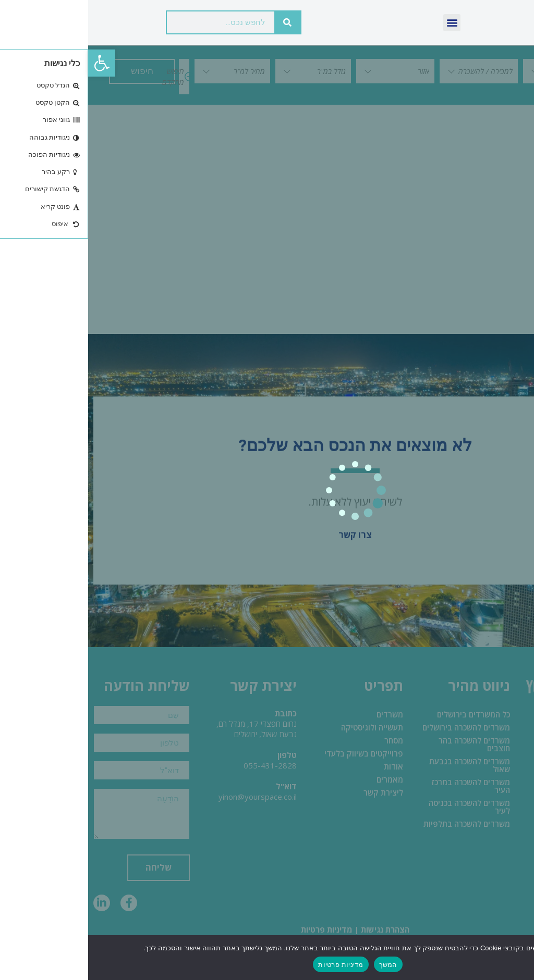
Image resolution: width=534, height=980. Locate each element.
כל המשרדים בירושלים (385, 715)
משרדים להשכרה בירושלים (378, 728)
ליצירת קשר (295, 793)
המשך (300, 965)
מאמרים (302, 780)
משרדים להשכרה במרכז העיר (383, 786)
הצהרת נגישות (297, 929)
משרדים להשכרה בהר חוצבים (386, 745)
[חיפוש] (199, 22)
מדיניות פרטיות (239, 929)
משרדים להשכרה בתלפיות (379, 824)
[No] (517, 957)
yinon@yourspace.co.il (169, 797)
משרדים (302, 715)
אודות (305, 767)
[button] (14, 63)
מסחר (306, 741)
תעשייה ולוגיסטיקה (284, 728)
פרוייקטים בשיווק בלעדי (276, 754)
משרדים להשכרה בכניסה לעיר (381, 807)
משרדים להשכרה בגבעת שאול (381, 766)
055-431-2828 (182, 766)
